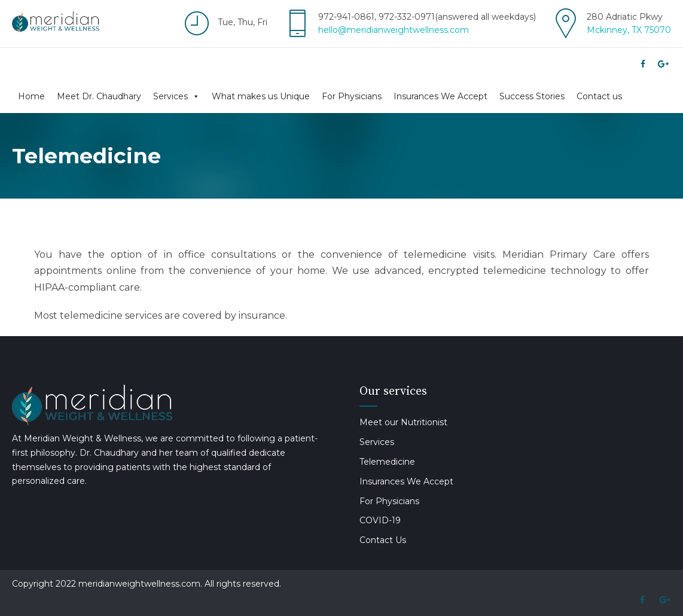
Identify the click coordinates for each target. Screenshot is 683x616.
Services (176, 96)
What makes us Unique (261, 96)
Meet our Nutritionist (403, 422)
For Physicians (352, 96)
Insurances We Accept (440, 96)
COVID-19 (380, 520)
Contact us (599, 96)
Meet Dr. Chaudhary (99, 96)
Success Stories (532, 96)
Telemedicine (387, 462)
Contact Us (383, 540)
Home (31, 96)
